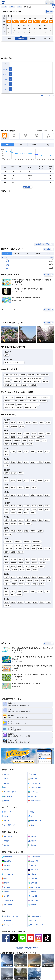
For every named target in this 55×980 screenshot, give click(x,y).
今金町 (48, 602)
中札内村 (14, 509)
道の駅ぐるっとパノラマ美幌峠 (13, 408)
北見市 (6, 473)
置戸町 (21, 473)
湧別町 (20, 480)
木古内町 (40, 591)
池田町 (47, 509)
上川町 (20, 437)
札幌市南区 (18, 545)
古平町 (21, 584)
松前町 (20, 591)
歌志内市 (14, 563)
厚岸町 (20, 495)
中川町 (22, 444)
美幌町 (13, 462)
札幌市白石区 (37, 542)
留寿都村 (7, 581)
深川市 (21, 563)
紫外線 (5, 74)
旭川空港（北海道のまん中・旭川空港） (16, 385)
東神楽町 (41, 434)
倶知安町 (29, 581)
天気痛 (5, 79)
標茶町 (33, 495)
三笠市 (41, 559)
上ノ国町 (20, 602)
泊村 (49, 581)
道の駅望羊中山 (20, 397)
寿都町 (20, 577)
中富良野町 (8, 441)
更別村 (21, 509)
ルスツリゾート (9, 397)
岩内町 (43, 581)
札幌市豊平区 (8, 545)
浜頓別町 (20, 423)
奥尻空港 (45, 382)
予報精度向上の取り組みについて (27, 948)
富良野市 (27, 434)
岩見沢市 (14, 559)
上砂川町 (42, 563)
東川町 (26, 437)
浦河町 (26, 531)
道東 (19, 7)
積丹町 (14, 584)
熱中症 (5, 69)
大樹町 (27, 509)
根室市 (6, 488)
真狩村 (48, 577)
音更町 (13, 506)
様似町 (33, 531)
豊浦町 (34, 520)
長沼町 (13, 566)
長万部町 (19, 595)
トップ (4, 7)
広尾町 (34, 509)
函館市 (6, 591)
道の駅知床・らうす (30, 408)
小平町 (20, 451)
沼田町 (35, 570)
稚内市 (6, 423)
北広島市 (47, 549)
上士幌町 (27, 506)
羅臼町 (34, 488)
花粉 (5, 84)
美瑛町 (33, 437)
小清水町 (40, 462)
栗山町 (20, 566)
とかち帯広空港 (17, 378)
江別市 (27, 549)
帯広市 (6, 506)
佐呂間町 (48, 462)
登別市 (21, 520)
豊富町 (42, 423)
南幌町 (27, 563)
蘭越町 (34, 577)
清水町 (47, 506)
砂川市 (6, 563)
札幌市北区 (18, 542)
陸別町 (26, 513)
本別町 (13, 513)
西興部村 (40, 480)
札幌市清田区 (19, 549)
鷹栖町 (34, 434)
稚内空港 (7, 378)
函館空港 (7, 382)
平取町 (13, 531)
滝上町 (26, 480)
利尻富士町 (14, 426)
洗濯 (5, 89)
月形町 (26, 566)
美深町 (6, 444)
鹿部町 (6, 595)
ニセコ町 (41, 577)
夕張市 (6, 559)
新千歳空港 (31, 375)
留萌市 (6, 451)
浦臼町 (33, 566)
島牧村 (13, 577)
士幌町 (20, 506)
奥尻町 (42, 602)
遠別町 (47, 451)
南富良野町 (17, 441)
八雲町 (6, 602)
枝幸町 (35, 423)
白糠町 (6, 499)
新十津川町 (41, 566)
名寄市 (20, 434)
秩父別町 (15, 570)
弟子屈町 (40, 495)
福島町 (26, 591)
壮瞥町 (41, 520)
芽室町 (6, 509)
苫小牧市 (14, 520)
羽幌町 (33, 451)
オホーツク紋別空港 (42, 375)
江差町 (13, 602)
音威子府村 (14, 444)
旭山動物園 (43, 401)
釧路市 (6, 495)
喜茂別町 (15, 581)
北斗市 (13, 591)
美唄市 (21, 559)
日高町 (6, 531)
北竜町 (29, 570)
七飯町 (47, 591)
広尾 (7, 265)
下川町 (44, 441)
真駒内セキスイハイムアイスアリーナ (38, 397)
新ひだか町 (8, 534)
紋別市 (6, 480)
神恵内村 (7, 584)
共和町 (37, 581)
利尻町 (6, 426)
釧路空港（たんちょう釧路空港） (33, 378)
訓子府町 (14, 473)
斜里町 (26, 462)
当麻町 (48, 434)
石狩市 (6, 552)
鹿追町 (34, 506)
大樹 (7, 261)
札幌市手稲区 (8, 549)
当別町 (13, 552)
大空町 (6, 466)
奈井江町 (35, 563)
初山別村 (40, 451)
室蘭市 (6, 520)
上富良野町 (41, 437)
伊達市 (27, 520)
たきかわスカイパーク (11, 375)
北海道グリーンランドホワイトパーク (28, 404)
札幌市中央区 (8, 542)
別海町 (13, 488)
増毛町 (13, 451)
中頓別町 (28, 423)
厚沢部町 (28, 602)
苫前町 (26, 451)
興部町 (33, 480)
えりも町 (40, 531)
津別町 (20, 462)
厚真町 (6, 524)
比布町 (6, 437)
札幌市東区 (27, 542)
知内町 (33, 591)
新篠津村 (20, 552)
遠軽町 (13, 480)
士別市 (13, 434)
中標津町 (20, 488)
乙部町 (35, 602)
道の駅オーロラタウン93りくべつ (14, 362)
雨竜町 (22, 570)
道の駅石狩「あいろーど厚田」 (29, 401)
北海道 (12, 7)
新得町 (41, 506)
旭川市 (6, 434)
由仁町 (6, 566)
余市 (7, 269)
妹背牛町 (7, 570)
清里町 (33, 462)
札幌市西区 (27, 545)
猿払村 (13, 423)
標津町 (27, 488)
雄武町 (47, 480)
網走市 (6, 462)
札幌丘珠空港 (16, 382)
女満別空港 (33, 385)
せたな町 (7, 606)
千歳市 (34, 549)
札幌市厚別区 (37, 545)
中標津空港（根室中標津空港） (31, 382)
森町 (12, 595)
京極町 (22, 581)
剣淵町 (38, 441)
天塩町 (6, 455)
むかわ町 (28, 524)
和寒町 (31, 441)
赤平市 (34, 559)
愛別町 (13, 437)
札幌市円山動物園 (10, 404)
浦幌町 (33, 513)
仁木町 (27, 584)
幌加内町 (29, 444)
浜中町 (26, 495)
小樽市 (6, 577)
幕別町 (41, 509)
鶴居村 (47, 495)
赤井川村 (41, 584)
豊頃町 (6, 513)
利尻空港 (22, 375)
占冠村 (25, 441)
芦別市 (27, 559)
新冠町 (20, 531)
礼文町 (48, 423)
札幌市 (6, 355)
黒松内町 (27, 577)
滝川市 (47, 559)
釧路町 (13, 495)
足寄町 (20, 513)
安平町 (21, 524)
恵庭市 (40, 549)
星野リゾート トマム (11, 401)
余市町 (34, 584)
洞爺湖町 (14, 524)
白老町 (47, 520)
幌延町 (22, 426)
